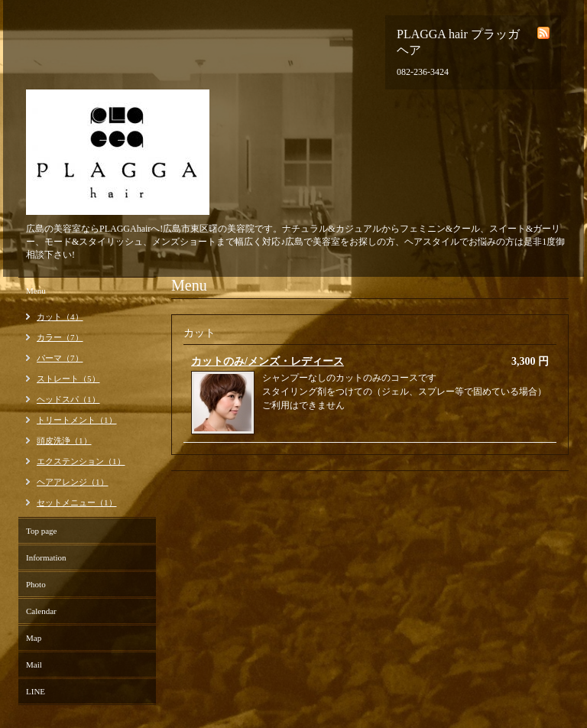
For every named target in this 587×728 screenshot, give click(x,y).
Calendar (41, 611)
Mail (34, 665)
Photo (36, 584)
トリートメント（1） (77, 420)
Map (34, 638)
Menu (36, 291)
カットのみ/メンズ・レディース (268, 361)
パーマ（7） (60, 358)
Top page (41, 531)
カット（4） (60, 317)
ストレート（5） (68, 379)
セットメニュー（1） (77, 502)
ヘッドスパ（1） (68, 399)
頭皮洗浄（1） (64, 440)
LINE (36, 691)
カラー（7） (60, 337)
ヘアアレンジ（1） (73, 482)
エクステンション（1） (81, 461)
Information (46, 557)
